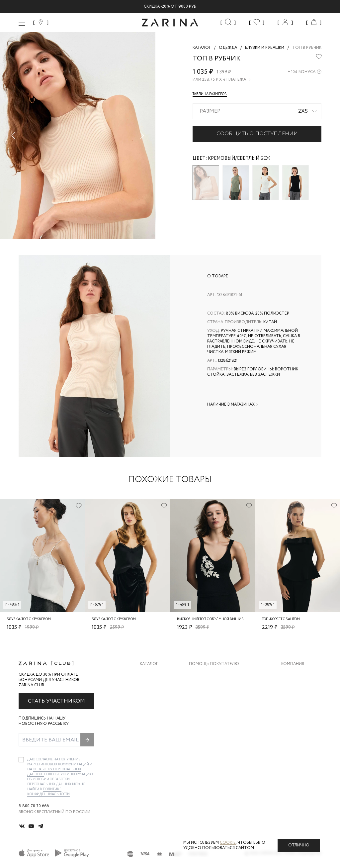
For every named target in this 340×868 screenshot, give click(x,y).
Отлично (299, 845)
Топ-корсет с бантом (281, 619)
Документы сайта (210, 741)
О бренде (291, 674)
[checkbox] (21, 760)
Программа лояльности (216, 714)
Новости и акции (301, 714)
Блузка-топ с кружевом (29, 619)
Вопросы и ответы (211, 701)
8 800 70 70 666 (34, 806)
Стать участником (56, 701)
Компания (293, 664)
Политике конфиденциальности (48, 792)
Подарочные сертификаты (219, 727)
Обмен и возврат (208, 687)
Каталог (149, 664)
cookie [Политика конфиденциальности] (228, 843)
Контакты (293, 701)
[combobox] (257, 111)
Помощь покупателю (214, 664)
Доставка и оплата (211, 674)
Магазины (292, 727)
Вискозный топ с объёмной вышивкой (214, 619)
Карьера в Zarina (299, 687)
